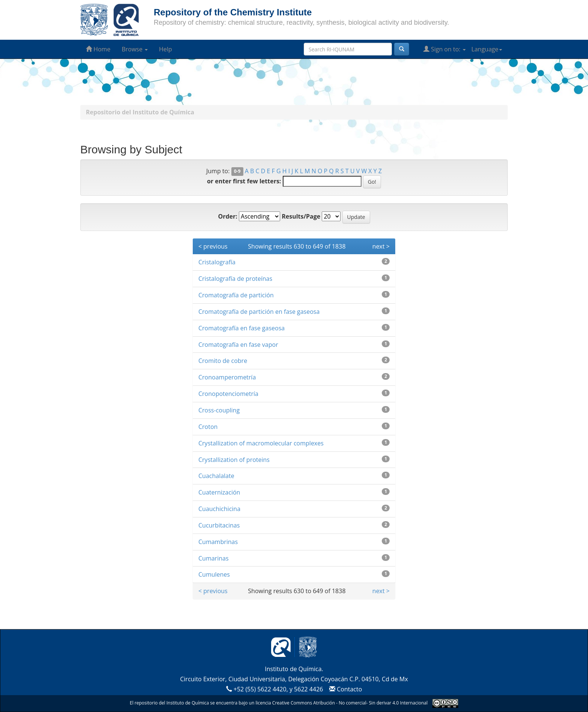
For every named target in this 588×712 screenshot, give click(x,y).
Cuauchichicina (219, 509)
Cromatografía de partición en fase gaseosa (259, 312)
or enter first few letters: (244, 181)
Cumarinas (214, 558)
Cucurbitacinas (219, 525)
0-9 (237, 172)
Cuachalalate (216, 476)
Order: (227, 216)
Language (487, 49)
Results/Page (301, 216)
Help (166, 49)
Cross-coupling (219, 410)
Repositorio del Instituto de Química (140, 112)
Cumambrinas (218, 542)
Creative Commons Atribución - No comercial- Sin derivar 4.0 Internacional (350, 703)
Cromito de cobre (223, 361)
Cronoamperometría (227, 377)
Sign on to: (445, 49)
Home (98, 49)
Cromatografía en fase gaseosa (241, 328)
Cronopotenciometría (228, 394)
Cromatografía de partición (236, 295)
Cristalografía (217, 262)
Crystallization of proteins (234, 460)
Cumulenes (214, 574)
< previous (213, 246)
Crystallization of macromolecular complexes (261, 443)
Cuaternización (219, 492)
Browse (135, 49)
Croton (208, 427)
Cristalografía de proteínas (235, 279)
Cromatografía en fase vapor (238, 345)
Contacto (345, 689)
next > (381, 246)
